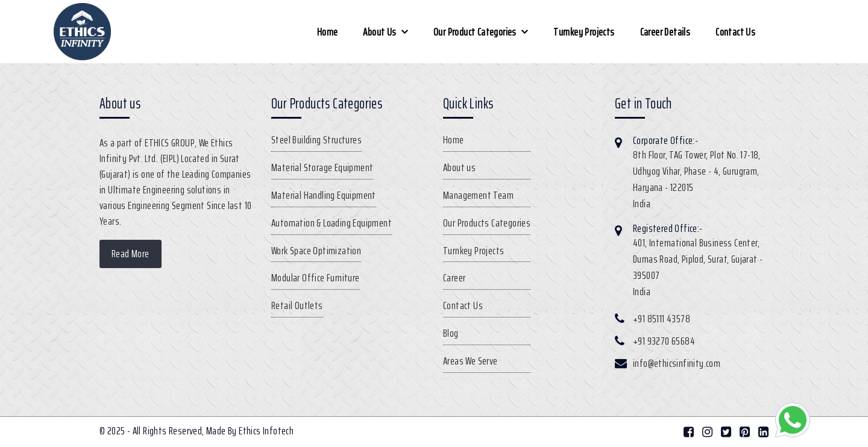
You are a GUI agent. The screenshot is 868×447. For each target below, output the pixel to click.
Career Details (665, 32)
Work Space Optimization (316, 251)
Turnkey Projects (584, 32)
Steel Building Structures (316, 140)
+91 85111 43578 (662, 319)
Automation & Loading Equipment (332, 223)
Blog (451, 333)
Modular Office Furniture (316, 278)
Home (328, 32)
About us (379, 32)
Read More (131, 254)
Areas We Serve (470, 361)
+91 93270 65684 (664, 341)
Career (454, 278)
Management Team (478, 195)
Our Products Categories (487, 223)
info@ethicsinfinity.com (677, 363)
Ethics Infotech (266, 431)
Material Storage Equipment (322, 167)
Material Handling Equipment (324, 195)
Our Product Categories (475, 32)
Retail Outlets (297, 305)
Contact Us (735, 32)
